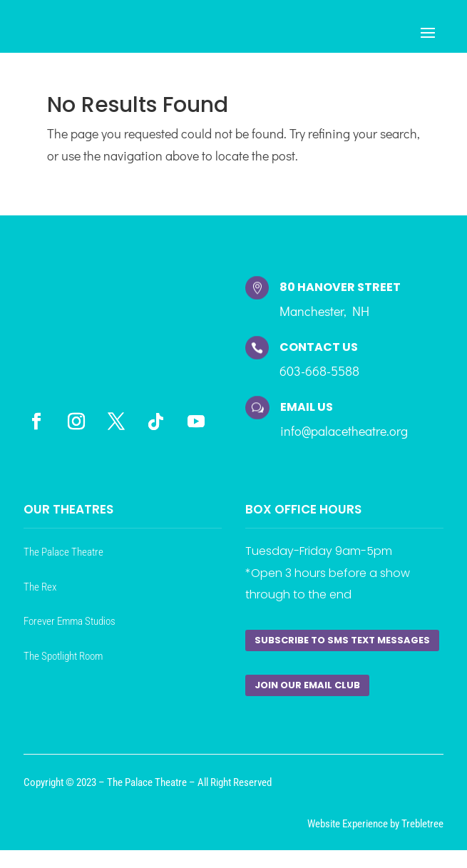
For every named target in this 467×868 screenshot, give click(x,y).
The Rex (40, 587)
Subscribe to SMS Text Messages (342, 640)
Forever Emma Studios (70, 621)
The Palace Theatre (63, 552)
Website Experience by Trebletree (375, 824)
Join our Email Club (307, 685)
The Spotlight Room (63, 656)
